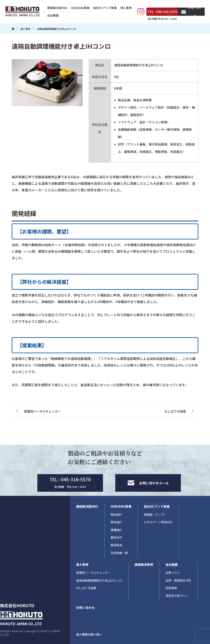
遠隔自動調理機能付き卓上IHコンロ (99, 580)
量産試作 (116, 537)
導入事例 (126, 8)
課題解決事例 (144, 564)
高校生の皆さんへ (177, 596)
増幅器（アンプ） (155, 514)
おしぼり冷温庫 (86, 588)
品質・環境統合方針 (178, 580)
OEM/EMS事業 (80, 8)
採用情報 (171, 588)
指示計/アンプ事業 (105, 8)
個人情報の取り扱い (89, 634)
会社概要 (53, 15)
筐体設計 (116, 522)
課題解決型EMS (57, 8)
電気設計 (116, 514)
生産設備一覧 (119, 553)
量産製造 (116, 545)
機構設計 (116, 530)
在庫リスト (173, 573)
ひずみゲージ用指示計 (158, 522)
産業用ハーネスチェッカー (93, 573)
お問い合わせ (191, 12)
